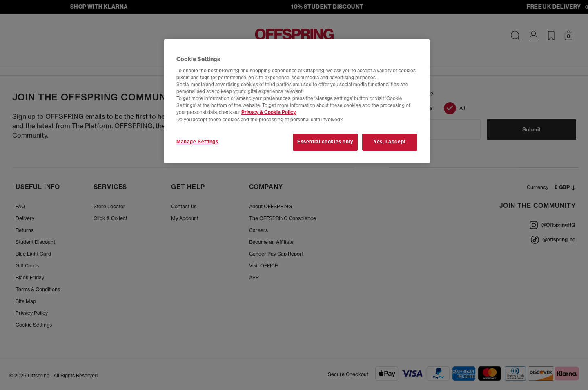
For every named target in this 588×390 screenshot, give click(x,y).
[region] (297, 101)
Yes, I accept (390, 142)
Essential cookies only (325, 142)
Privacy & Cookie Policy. (269, 112)
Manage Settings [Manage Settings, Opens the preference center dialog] (197, 142)
